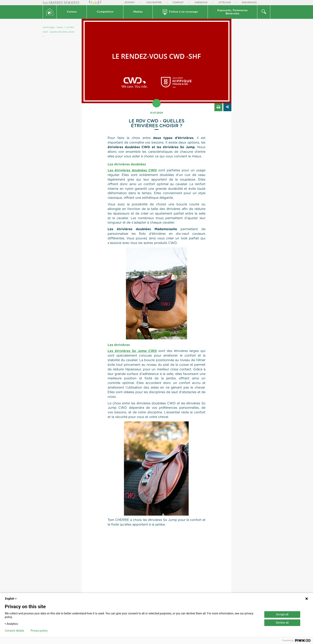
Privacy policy (39, 631)
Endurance (249, 2)
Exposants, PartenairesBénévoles (233, 12)
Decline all (282, 623)
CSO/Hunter (154, 2)
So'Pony (130, 2)
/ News (59, 27)
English (11, 599)
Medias (138, 12)
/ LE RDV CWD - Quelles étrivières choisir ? (59, 32)
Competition (105, 12)
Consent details (14, 631)
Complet (178, 2)
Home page (49, 27)
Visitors (72, 12)
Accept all (282, 614)
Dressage (201, 2)
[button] (72, 12)
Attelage (225, 2)
